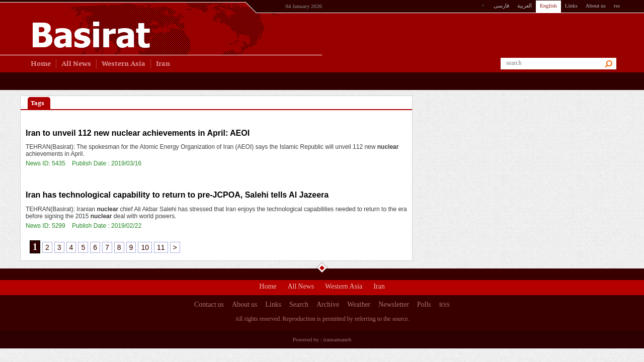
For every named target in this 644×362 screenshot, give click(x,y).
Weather (359, 306)
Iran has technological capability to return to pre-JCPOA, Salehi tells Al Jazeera (177, 195)
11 (161, 247)
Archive (328, 306)
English (548, 6)
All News (301, 288)
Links (571, 6)
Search (299, 306)
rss (617, 6)
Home (268, 288)
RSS (445, 305)
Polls (424, 306)
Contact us (209, 306)
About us (596, 6)
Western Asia (344, 288)
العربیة (525, 6)
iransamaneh (338, 339)
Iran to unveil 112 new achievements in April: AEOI (138, 133)
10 (145, 247)
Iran (379, 288)
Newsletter (394, 306)
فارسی (501, 6)
